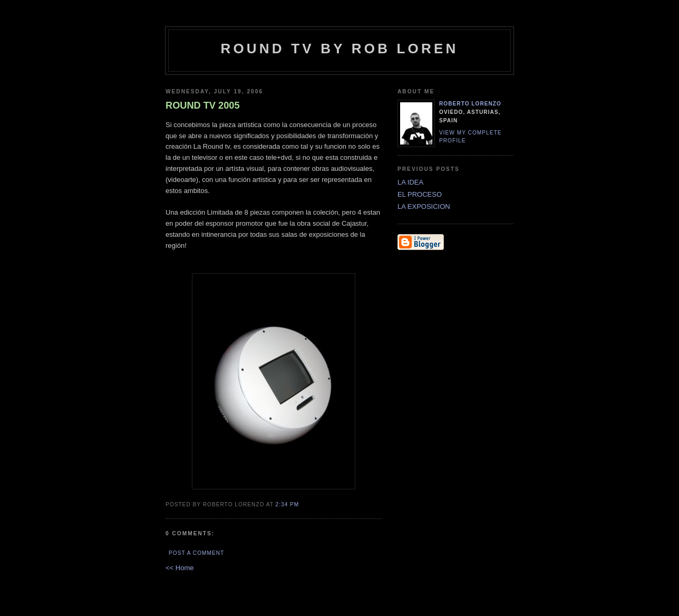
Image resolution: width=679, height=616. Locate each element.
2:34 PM (288, 504)
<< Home (180, 568)
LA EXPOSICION (424, 206)
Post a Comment (196, 553)
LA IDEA (410, 182)
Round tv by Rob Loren (339, 49)
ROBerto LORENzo (470, 104)
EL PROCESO (420, 194)
